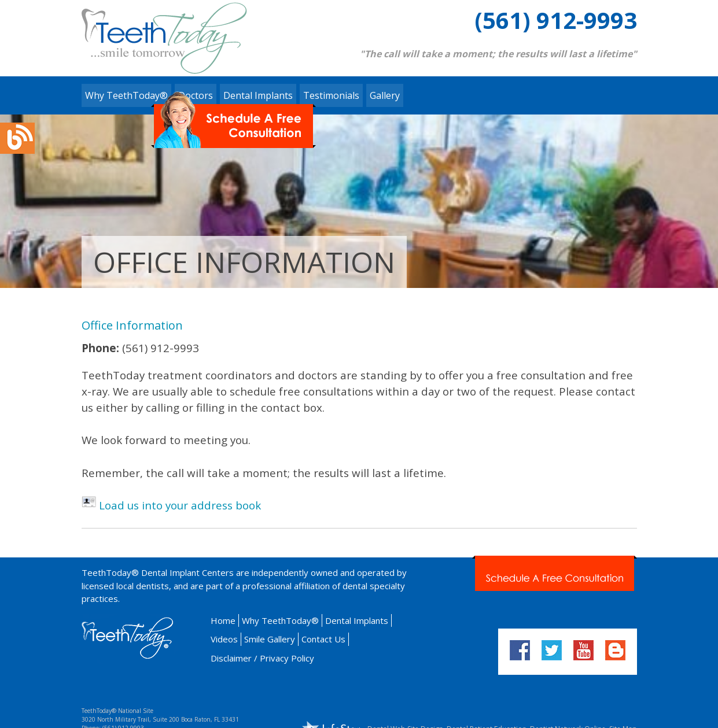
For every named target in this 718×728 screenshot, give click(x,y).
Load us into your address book (180, 505)
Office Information (132, 325)
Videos (224, 639)
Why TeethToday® (126, 95)
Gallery (385, 95)
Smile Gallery (270, 639)
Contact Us (323, 639)
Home (223, 620)
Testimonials (331, 95)
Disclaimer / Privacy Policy (262, 658)
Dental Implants (357, 620)
